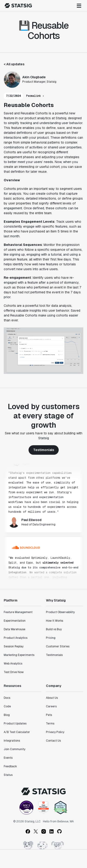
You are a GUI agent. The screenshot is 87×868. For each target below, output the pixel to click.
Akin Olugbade (34, 77)
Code (7, 706)
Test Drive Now (14, 672)
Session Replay (14, 646)
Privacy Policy (55, 732)
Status (8, 775)
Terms (50, 724)
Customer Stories (58, 646)
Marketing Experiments (19, 655)
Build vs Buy (54, 629)
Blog (7, 715)
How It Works (55, 621)
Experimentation (15, 621)
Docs (7, 698)
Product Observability (60, 612)
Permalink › (35, 96)
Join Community (14, 749)
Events (8, 758)
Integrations (12, 741)
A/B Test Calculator (17, 732)
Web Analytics (13, 664)
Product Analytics (16, 638)
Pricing (51, 638)
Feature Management (18, 612)
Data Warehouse (14, 629)
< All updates (14, 64)
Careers (51, 706)
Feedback (10, 766)
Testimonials (44, 450)
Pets (49, 715)
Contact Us (53, 741)
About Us (52, 698)
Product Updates (15, 724)
